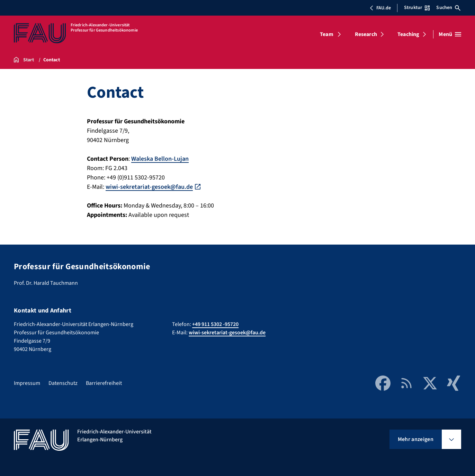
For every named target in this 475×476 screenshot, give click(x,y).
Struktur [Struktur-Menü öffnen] (417, 8)
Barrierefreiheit (104, 383)
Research (366, 34)
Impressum (27, 383)
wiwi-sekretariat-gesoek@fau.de (149, 187)
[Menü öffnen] (450, 34)
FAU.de (380, 8)
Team (327, 34)
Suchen (448, 8)
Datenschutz (63, 383)
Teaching (408, 34)
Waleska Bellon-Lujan (160, 159)
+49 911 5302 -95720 (215, 324)
